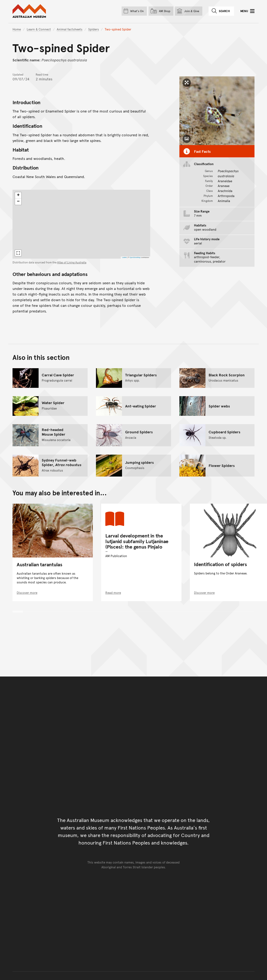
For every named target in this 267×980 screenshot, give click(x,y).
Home (17, 29)
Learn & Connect (39, 29)
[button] (18, 195)
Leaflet (124, 257)
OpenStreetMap (135, 257)
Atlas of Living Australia (72, 262)
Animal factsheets (70, 29)
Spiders (94, 29)
